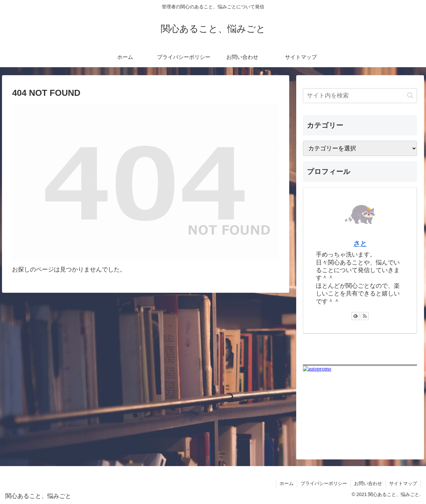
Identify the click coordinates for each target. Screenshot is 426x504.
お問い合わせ (368, 483)
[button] (410, 95)
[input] (360, 96)
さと (360, 244)
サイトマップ (403, 483)
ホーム (287, 483)
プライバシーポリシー (324, 483)
